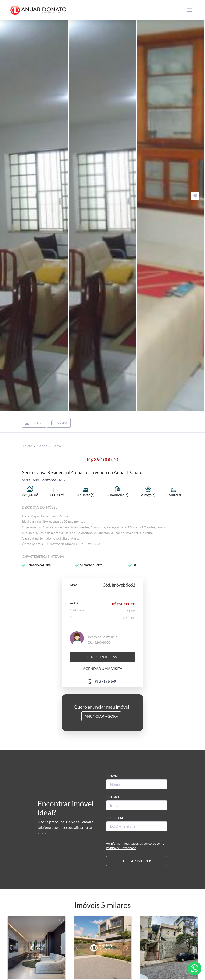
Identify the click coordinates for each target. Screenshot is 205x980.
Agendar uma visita (103, 668)
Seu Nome (112, 776)
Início (28, 446)
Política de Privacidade (121, 848)
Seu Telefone (115, 818)
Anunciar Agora (101, 716)
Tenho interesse (103, 657)
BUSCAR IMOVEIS (137, 861)
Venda (42, 446)
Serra (57, 446)
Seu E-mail (113, 797)
